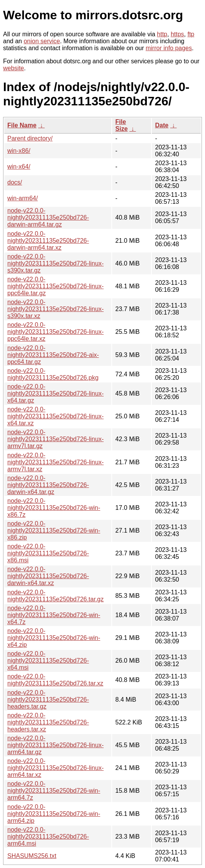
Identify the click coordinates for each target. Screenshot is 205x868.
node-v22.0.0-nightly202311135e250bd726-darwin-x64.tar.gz (48, 485)
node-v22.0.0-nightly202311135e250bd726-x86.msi (48, 553)
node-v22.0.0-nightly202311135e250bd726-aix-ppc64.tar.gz (53, 355)
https (177, 34)
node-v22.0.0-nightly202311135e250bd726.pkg (53, 374)
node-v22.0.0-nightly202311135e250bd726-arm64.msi (48, 837)
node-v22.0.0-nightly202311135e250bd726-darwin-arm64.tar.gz (48, 217)
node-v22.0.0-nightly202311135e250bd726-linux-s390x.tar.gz (55, 263)
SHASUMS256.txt (32, 856)
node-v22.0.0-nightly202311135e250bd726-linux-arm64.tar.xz (55, 768)
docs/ (15, 182)
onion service (42, 41)
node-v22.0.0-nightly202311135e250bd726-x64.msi (48, 661)
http (162, 34)
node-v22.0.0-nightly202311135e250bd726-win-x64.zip (54, 638)
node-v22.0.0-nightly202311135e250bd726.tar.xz (55, 680)
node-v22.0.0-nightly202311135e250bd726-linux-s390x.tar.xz (55, 309)
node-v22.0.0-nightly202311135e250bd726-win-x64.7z (54, 615)
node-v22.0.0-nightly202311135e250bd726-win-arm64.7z (54, 791)
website (13, 68)
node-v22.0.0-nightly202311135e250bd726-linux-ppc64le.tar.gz (55, 286)
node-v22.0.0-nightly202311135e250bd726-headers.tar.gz (48, 700)
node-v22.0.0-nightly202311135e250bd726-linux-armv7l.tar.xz (55, 462)
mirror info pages (169, 48)
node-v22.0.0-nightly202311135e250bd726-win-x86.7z (54, 508)
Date (162, 125)
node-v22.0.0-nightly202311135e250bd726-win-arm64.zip (54, 814)
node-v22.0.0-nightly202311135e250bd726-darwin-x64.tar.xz (48, 576)
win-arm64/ (23, 198)
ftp (191, 34)
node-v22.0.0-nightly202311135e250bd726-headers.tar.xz (48, 722)
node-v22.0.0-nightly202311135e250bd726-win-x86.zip (54, 530)
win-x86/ (19, 151)
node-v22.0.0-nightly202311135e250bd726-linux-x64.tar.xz (55, 416)
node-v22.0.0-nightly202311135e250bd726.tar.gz (55, 596)
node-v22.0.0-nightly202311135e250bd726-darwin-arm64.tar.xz (48, 241)
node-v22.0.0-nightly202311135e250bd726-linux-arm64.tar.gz (55, 745)
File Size (121, 125)
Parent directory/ (30, 138)
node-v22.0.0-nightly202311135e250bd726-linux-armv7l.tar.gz (55, 439)
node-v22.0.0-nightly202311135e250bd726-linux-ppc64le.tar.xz (55, 332)
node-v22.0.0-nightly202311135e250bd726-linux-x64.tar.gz (55, 393)
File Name (22, 125)
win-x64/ (19, 167)
